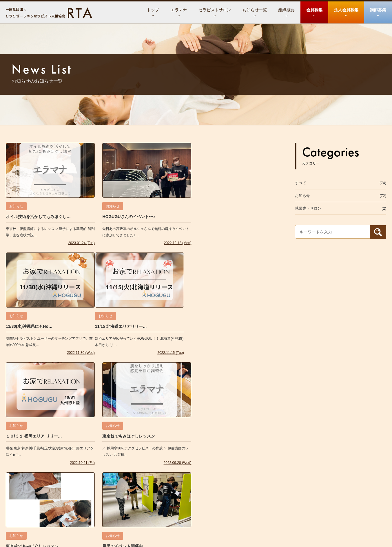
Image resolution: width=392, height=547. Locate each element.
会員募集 (314, 10)
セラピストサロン (215, 10)
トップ (153, 10)
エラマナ (179, 10)
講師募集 (378, 10)
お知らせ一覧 (255, 10)
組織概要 (287, 10)
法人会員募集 (346, 10)
